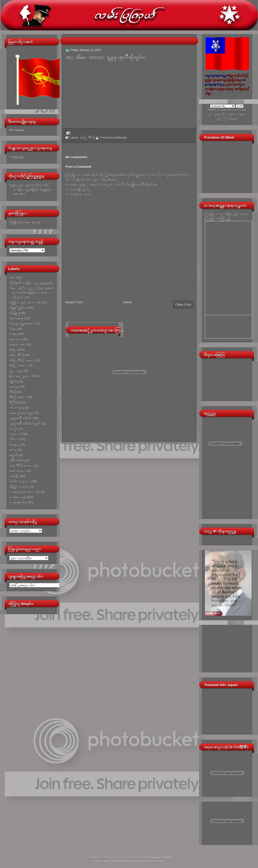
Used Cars (157, 861)
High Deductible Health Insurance (131, 861)
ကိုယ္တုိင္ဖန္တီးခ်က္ (18, 308)
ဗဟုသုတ (15, 387)
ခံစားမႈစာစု (16, 318)
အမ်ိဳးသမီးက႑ (17, 460)
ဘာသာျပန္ (17, 408)
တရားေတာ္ (18, 345)
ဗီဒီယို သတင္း (18, 397)
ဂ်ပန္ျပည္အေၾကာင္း (23, 324)
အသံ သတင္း (18, 471)
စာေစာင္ (15, 339)
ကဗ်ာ (12, 278)
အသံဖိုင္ (14, 476)
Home (128, 302)
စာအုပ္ (13, 334)
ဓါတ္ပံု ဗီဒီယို (17, 355)
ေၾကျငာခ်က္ (18, 502)
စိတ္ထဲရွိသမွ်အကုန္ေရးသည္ (25, 222)
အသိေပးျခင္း (20, 481)
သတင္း (15, 434)
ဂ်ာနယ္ (13, 329)
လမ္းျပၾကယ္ (118, 857)
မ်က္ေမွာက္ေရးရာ (22, 413)
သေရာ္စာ (15, 445)
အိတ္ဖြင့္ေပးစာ (19, 487)
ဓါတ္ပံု (13, 350)
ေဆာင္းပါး (18, 497)
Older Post (183, 305)
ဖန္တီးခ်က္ (14, 382)
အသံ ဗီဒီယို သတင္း (22, 466)
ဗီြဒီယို (14, 403)
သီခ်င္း (14, 439)
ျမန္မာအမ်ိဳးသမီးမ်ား (21, 418)
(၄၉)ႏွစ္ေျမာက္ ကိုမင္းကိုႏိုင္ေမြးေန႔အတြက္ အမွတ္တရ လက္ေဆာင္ (31, 190)
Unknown (120, 138)
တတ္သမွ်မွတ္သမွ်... (18, 157)
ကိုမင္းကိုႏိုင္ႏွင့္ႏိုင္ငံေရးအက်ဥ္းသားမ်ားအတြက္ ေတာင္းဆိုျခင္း (31, 293)
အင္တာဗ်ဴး (14, 455)
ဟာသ (13, 450)
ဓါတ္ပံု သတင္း (19, 366)
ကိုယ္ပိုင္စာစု (15, 313)
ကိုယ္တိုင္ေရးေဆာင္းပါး (25, 302)
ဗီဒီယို (13, 392)
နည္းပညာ (16, 371)
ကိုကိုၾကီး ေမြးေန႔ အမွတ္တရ (29, 283)
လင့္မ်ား (14, 429)
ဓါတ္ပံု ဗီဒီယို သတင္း (22, 360)
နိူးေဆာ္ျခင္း (20, 376)
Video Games (102, 861)
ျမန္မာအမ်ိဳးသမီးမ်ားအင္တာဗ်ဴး (25, 424)
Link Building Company (158, 857)
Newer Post (74, 302)
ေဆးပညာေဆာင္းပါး (25, 492)
